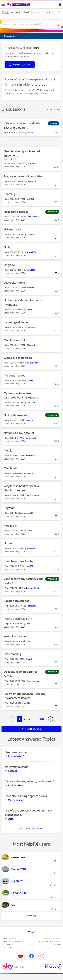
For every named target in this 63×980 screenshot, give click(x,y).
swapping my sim (15, 636)
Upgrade (9, 265)
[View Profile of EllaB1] (30, 641)
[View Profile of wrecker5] (31, 288)
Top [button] (33, 932)
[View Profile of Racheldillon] (33, 363)
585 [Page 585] (42, 719)
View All (31, 916)
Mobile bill (10, 468)
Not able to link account (19, 433)
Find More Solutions (31, 828)
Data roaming (12, 654)
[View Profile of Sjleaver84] (32, 345)
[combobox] (28, 24)
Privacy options (9, 938)
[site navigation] (3, 4)
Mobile (8, 451)
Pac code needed (15, 376)
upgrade (9, 508)
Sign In (59, 5)
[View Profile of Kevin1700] (31, 456)
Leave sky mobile (15, 283)
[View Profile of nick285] (30, 513)
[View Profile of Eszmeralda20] (33, 217)
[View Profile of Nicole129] (31, 548)
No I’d (7, 247)
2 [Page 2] (24, 719)
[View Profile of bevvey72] (31, 381)
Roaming (9, 194)
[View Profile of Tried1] (29, 310)
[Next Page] (51, 719)
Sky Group (7, 947)
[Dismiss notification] (59, 12)
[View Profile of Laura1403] (31, 327)
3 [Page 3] (30, 719)
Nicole (8, 543)
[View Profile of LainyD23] (31, 402)
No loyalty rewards (16, 415)
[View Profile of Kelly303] (31, 234)
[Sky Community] (19, 5)
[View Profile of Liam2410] (31, 270)
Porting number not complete (23, 176)
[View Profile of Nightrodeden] (32, 495)
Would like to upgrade (18, 358)
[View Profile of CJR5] (28, 624)
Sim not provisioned (17, 601)
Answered (52, 212)
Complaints (8, 944)
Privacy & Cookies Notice (13, 941)
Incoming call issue (16, 322)
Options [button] (51, 109)
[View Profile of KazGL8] (29, 420)
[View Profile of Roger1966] (32, 252)
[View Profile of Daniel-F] (31, 133)
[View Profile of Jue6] (11, 819)
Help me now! (12, 229)
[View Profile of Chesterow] (31, 181)
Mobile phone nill (15, 340)
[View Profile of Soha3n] (30, 473)
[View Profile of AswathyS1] (32, 164)
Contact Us (56, 944)
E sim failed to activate (18, 561)
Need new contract (16, 212)
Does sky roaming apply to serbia (26, 796)
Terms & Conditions (52, 938)
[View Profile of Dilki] (28, 703)
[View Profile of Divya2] (29, 659)
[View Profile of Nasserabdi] (32, 606)
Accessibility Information (50, 941)
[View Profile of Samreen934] (32, 438)
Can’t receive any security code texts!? (29, 781)
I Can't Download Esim (18, 619)
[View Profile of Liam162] (29, 566)
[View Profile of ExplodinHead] (33, 588)
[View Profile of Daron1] (30, 531)
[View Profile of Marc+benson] (33, 681)
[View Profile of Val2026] (31, 199)
